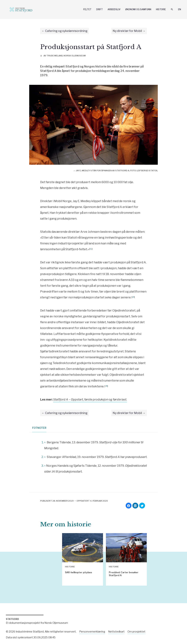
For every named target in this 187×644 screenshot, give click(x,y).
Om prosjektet (136, 632)
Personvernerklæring (92, 632)
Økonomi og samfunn (138, 9)
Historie (161, 9)
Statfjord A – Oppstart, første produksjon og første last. (90, 400)
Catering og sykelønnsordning (66, 31)
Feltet (87, 9)
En (180, 9)
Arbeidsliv (114, 9)
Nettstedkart (116, 632)
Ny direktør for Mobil (127, 31)
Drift (100, 9)
